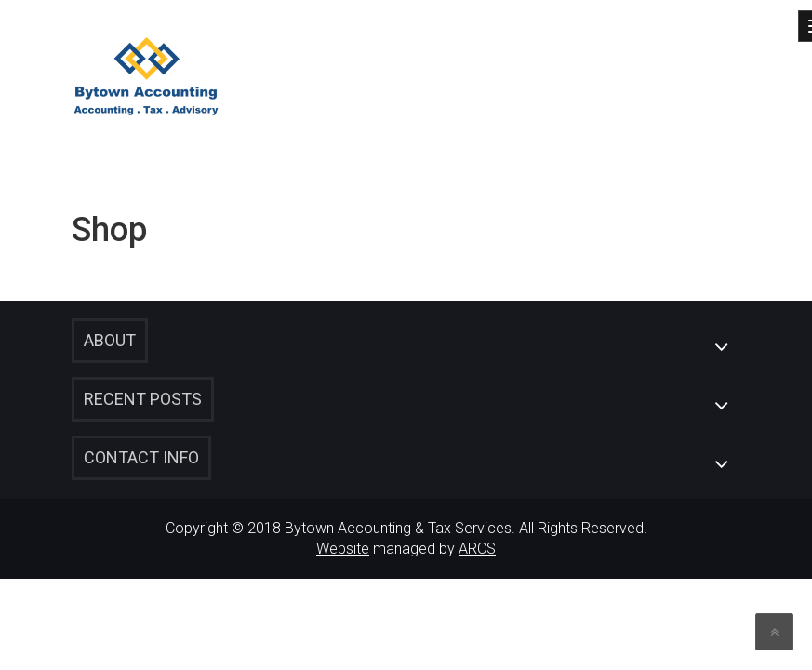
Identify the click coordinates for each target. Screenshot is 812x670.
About (110, 340)
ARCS (477, 549)
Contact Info (141, 457)
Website (343, 549)
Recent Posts (143, 399)
